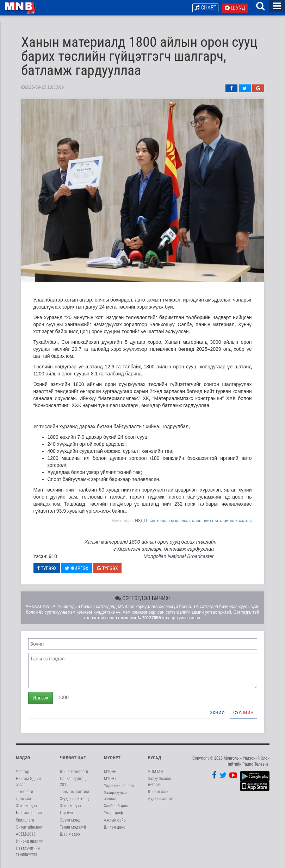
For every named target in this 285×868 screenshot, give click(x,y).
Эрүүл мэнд (70, 820)
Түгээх (47, 568)
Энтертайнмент (29, 827)
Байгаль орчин (29, 813)
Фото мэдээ (26, 806)
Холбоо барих (116, 806)
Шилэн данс (114, 827)
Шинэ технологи (74, 772)
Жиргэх (77, 568)
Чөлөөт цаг (73, 758)
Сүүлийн (243, 712)
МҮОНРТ (112, 758)
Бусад (155, 758)
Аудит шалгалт (161, 799)
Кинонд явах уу (29, 841)
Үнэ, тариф (113, 813)
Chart (205, 8)
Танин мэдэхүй (73, 827)
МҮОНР (110, 772)
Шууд (235, 8)
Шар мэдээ (70, 834)
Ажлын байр (115, 820)
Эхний (217, 712)
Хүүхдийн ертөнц (74, 799)
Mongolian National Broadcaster (178, 556)
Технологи (24, 792)
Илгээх (41, 698)
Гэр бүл (66, 813)
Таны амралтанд (75, 792)
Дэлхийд (23, 799)
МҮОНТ (110, 779)
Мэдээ (23, 758)
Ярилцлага (25, 820)
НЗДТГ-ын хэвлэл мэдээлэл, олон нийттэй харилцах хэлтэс (193, 521)
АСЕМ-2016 (26, 834)
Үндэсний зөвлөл (119, 786)
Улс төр (23, 772)
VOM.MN (155, 772)
